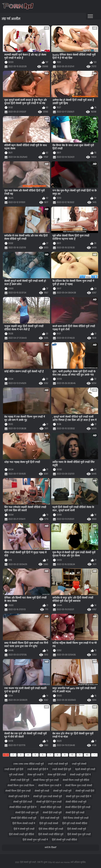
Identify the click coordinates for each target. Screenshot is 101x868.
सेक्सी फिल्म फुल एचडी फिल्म (21, 786)
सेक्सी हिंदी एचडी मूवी (52, 813)
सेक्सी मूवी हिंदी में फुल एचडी (49, 802)
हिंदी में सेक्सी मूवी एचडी (24, 829)
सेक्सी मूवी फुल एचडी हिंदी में (79, 797)
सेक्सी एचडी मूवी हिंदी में (80, 775)
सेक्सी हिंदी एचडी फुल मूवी (27, 813)
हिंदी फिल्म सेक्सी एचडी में (24, 824)
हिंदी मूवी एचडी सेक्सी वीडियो (75, 824)
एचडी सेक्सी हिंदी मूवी (62, 769)
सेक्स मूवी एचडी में (35, 775)
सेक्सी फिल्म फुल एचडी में (50, 786)
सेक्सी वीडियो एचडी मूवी (76, 802)
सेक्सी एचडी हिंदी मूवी (20, 780)
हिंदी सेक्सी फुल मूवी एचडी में (35, 840)
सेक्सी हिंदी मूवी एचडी (75, 813)
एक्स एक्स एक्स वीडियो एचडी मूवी (28, 764)
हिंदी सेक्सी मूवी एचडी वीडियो (64, 840)
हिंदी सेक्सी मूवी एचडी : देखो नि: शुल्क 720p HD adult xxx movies (45, 862)
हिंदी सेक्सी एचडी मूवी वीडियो (21, 834)
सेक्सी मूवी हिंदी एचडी (23, 802)
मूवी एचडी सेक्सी (16, 775)
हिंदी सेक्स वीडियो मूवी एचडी (51, 829)
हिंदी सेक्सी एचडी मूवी (77, 829)
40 (87, 755)
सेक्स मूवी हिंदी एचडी (57, 775)
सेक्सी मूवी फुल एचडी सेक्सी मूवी (48, 797)
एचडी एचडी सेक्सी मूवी (58, 764)
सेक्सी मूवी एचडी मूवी (62, 791)
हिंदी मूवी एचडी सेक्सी (49, 824)
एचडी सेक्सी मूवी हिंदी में (38, 769)
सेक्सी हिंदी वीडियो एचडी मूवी (24, 818)
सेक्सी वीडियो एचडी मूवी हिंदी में (23, 807)
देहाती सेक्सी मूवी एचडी (85, 769)
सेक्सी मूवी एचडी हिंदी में (19, 797)
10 (72, 755)
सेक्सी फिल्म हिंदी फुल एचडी (18, 791)
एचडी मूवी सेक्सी (79, 764)
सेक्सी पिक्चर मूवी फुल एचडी (46, 780)
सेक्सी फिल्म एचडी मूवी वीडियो (76, 780)
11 (80, 755)
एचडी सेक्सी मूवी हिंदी (14, 769)
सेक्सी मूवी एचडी (42, 791)
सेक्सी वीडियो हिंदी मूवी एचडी (78, 807)
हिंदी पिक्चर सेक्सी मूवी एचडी (76, 818)
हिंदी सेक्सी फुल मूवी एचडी (79, 834)
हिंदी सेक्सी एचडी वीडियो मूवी (51, 834)
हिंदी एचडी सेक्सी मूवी (50, 818)
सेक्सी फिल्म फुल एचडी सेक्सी (79, 786)
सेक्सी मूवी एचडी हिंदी (85, 791)
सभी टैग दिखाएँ (50, 848)
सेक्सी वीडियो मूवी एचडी (51, 807)
